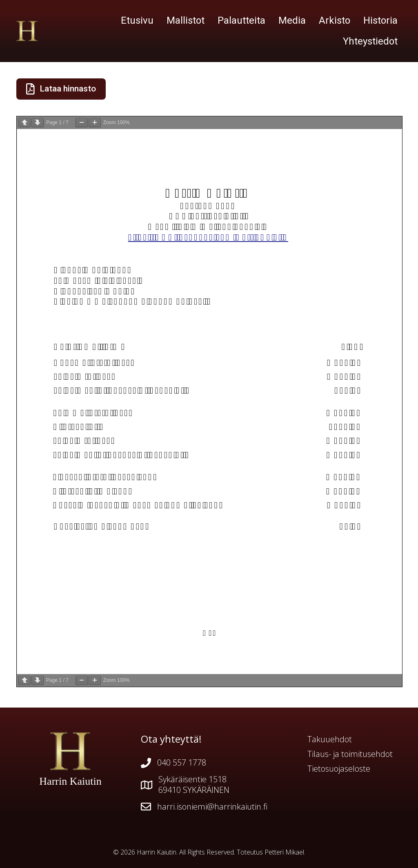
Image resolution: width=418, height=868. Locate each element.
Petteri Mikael (284, 852)
